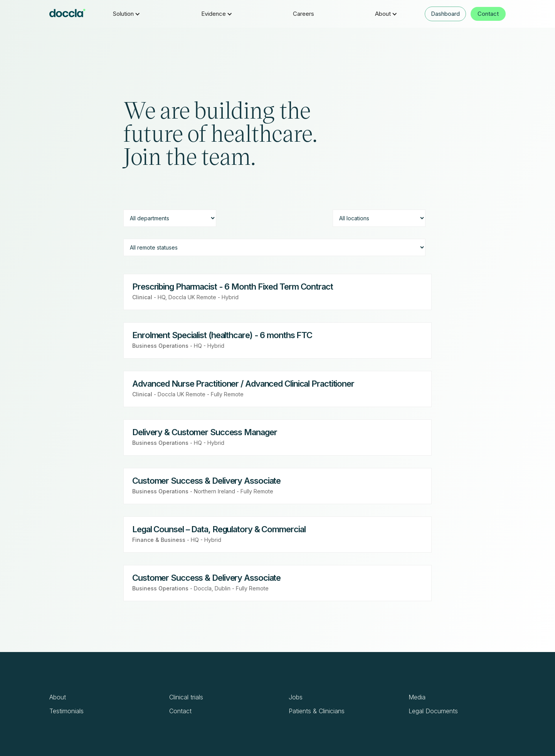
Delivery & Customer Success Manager (205, 432)
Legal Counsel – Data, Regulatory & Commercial (219, 529)
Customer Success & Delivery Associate (206, 481)
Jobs (296, 697)
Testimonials (66, 711)
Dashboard (445, 14)
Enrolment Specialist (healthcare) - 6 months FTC (222, 335)
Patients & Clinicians (317, 711)
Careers (304, 14)
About (58, 697)
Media (417, 697)
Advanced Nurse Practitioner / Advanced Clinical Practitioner (243, 384)
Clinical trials (186, 697)
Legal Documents (433, 711)
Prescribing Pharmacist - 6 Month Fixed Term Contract (233, 287)
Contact (488, 14)
